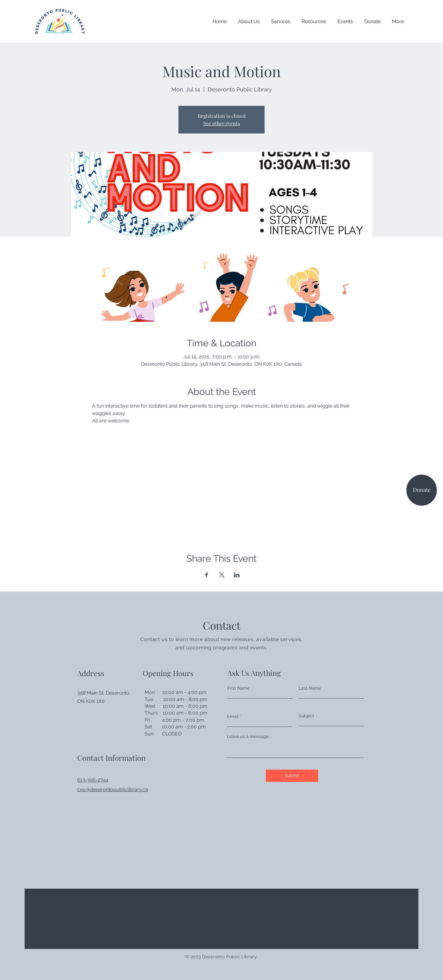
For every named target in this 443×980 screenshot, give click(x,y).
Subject (306, 716)
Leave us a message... (249, 736)
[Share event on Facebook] (207, 575)
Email (233, 716)
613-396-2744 (93, 780)
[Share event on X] (222, 575)
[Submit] (292, 776)
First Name (238, 688)
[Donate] (422, 490)
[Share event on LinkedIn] (237, 575)
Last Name (310, 688)
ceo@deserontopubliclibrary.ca (113, 789)
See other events (222, 123)
